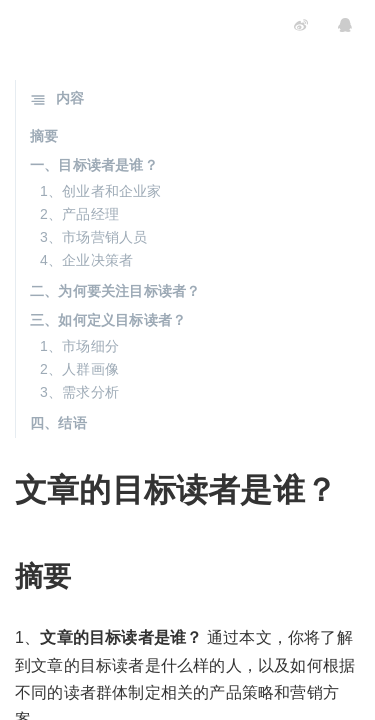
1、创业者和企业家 (101, 191)
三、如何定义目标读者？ (108, 320)
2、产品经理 (79, 214)
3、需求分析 (79, 392)
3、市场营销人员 (93, 237)
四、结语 (58, 423)
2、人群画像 (79, 369)
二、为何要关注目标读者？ (115, 291)
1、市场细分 (79, 346)
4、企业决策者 (86, 260)
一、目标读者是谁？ (94, 165)
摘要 (44, 136)
